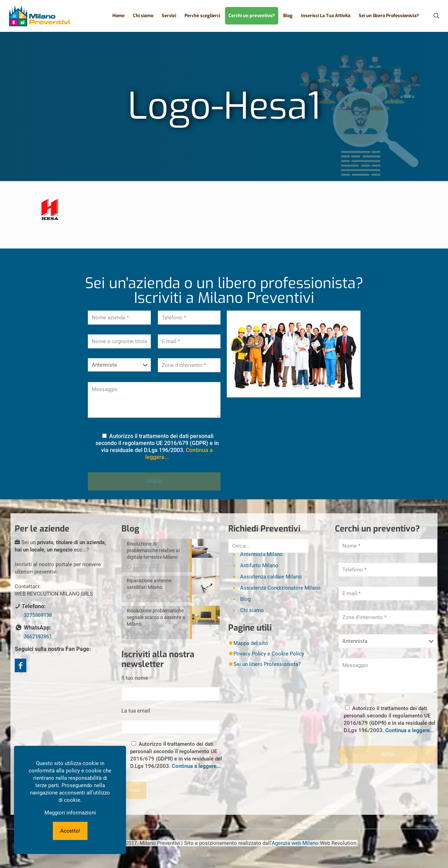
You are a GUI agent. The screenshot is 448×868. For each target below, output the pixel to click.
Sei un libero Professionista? (267, 664)
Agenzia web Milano (295, 843)
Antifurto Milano (259, 565)
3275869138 (38, 615)
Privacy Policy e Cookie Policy (269, 654)
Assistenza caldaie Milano (271, 577)
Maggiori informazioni (70, 813)
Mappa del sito (251, 643)
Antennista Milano (261, 554)
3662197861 (38, 637)
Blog (245, 599)
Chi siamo (252, 610)
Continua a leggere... (196, 766)
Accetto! (70, 831)
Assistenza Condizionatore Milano (280, 588)
